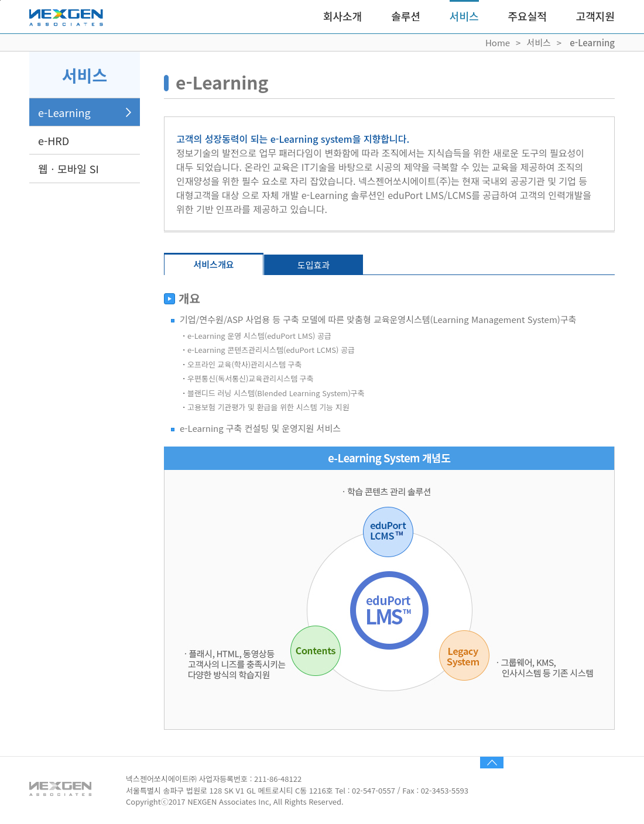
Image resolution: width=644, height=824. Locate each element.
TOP (492, 763)
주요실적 (527, 16)
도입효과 (314, 265)
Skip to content (0, 0)
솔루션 (406, 16)
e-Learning (64, 112)
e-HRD (54, 140)
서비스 (464, 16)
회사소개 (342, 16)
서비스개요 (213, 264)
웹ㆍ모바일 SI (68, 169)
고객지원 (595, 16)
